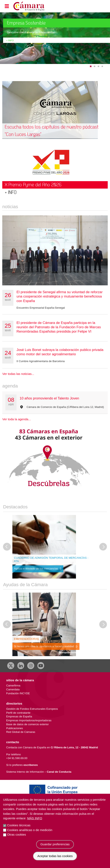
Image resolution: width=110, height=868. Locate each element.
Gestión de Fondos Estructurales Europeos (32, 709)
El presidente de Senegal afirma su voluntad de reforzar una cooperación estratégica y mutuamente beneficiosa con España (60, 296)
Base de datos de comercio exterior (27, 724)
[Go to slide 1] (91, 66)
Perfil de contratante (18, 713)
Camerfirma (13, 686)
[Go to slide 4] (102, 66)
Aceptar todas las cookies (55, 856)
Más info (35, 818)
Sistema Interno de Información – (39, 772)
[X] (11, 666)
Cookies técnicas (19, 825)
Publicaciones (15, 728)
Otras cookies (17, 834)
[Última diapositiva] (7, 547)
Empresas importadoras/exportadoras (29, 720)
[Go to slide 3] (98, 66)
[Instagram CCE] (31, 666)
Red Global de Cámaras (21, 732)
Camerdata (13, 689)
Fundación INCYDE (18, 693)
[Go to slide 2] (95, 66)
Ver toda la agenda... (17, 419)
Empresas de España (19, 716)
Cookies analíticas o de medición (30, 830)
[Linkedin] (21, 666)
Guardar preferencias (55, 844)
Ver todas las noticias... (18, 374)
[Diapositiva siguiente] (103, 547)
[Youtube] (41, 666)
